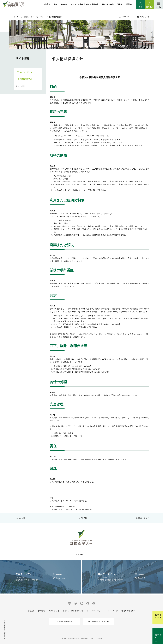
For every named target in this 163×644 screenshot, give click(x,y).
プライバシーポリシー (39, 17)
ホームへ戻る (21, 518)
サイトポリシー (22, 86)
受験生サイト (160, 610)
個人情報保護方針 (25, 79)
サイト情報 (25, 17)
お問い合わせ (54, 611)
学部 (55, 4)
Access (59, 574)
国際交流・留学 (108, 4)
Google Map (60, 578)
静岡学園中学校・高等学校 (98, 621)
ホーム (16, 17)
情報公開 (31, 611)
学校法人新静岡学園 (65, 621)
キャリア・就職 (77, 4)
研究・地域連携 (92, 4)
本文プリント (145, 17)
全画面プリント (127, 17)
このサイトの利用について (73, 611)
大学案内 (47, 4)
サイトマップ (113, 611)
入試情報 (129, 4)
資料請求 (160, 633)
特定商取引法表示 (128, 611)
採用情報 (42, 611)
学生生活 (64, 4)
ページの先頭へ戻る (140, 518)
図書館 (120, 4)
